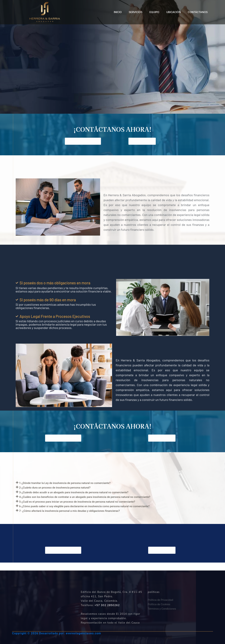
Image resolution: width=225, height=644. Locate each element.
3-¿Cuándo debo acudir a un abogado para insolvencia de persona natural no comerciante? (90, 495)
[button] (113, 484)
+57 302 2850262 (107, 605)
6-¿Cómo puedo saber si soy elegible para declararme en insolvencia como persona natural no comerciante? (104, 513)
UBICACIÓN (174, 12)
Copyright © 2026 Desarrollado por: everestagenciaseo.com (58, 633)
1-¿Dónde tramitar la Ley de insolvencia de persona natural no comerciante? (79, 484)
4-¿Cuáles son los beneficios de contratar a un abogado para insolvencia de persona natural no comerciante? (105, 501)
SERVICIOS (136, 12)
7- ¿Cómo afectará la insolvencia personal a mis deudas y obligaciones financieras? (85, 518)
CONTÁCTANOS (198, 12)
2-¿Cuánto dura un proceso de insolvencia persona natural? (66, 489)
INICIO (118, 12)
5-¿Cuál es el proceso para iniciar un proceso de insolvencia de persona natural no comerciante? (95, 507)
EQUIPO (154, 12)
